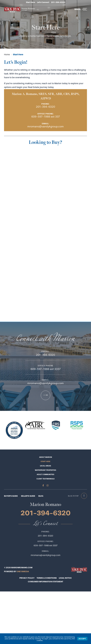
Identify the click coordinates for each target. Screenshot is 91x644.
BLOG (41, 496)
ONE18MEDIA (23, 572)
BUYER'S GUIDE (11, 496)
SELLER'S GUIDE (28, 496)
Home (7, 54)
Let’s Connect (43, 2)
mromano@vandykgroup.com (45, 126)
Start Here (31, 2)
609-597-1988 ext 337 (46, 117)
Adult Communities (45, 474)
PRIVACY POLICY (27, 578)
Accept (82, 639)
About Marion (46, 457)
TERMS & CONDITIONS (47, 578)
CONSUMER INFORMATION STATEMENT (45, 582)
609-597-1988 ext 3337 (46, 369)
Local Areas (45, 466)
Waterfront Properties (45, 470)
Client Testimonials (45, 479)
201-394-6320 (58, 2)
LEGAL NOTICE (65, 578)
